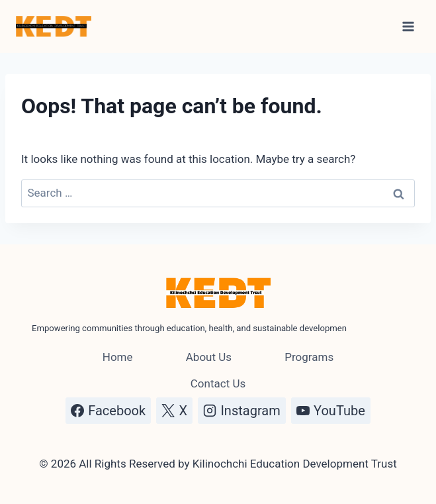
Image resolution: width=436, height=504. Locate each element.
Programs (309, 357)
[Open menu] (408, 26)
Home (118, 357)
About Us (209, 357)
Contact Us (218, 383)
